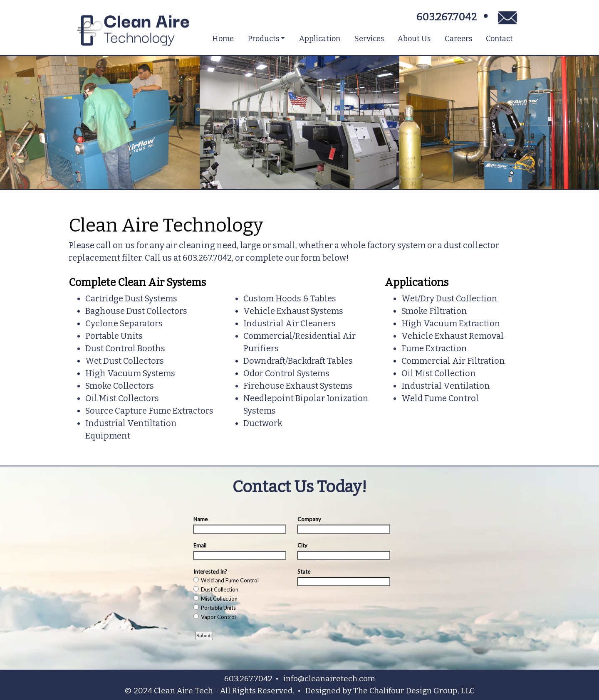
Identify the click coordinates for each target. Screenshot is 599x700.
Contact (499, 39)
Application (320, 39)
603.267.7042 (447, 17)
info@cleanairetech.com (329, 679)
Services (369, 39)
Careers (458, 39)
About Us (414, 39)
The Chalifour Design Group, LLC (414, 691)
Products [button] (264, 39)
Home (223, 39)
